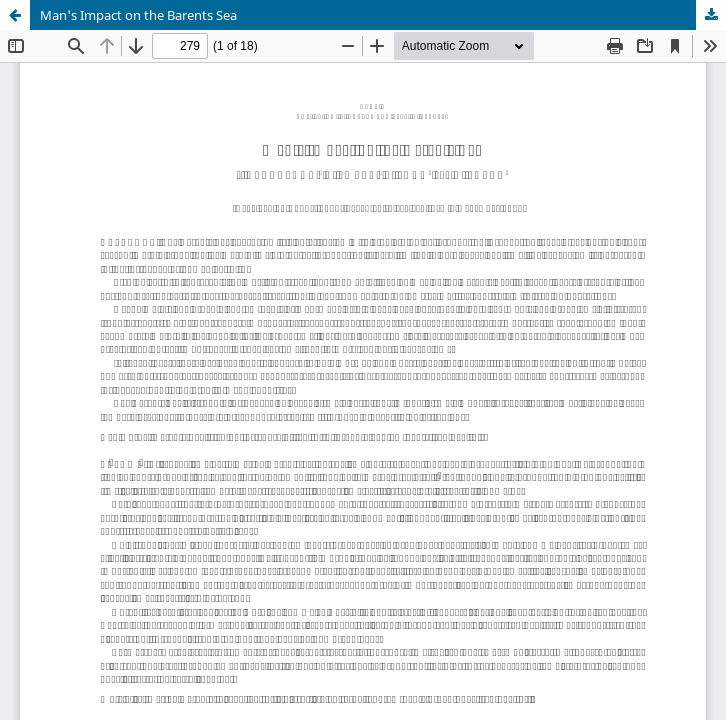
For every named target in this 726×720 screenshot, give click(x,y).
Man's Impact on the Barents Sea (138, 15)
